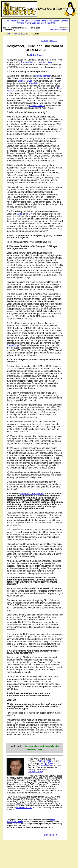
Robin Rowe (36, 55)
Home (7, 21)
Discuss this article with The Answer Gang (41, 748)
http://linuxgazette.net (59, 30)
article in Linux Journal (32, 494)
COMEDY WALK (37, 106)
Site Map (29, 21)
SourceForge (13, 345)
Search (56, 21)
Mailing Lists (30, 23)
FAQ (22, 21)
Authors (20, 23)
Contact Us (50, 23)
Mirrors (37, 21)
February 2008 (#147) (22, 34)
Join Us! (40, 23)
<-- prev (45, 41)
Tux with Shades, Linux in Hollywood (38, 62)
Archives (64, 21)
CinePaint (34, 83)
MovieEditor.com (43, 76)
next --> (54, 41)
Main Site (15, 21)
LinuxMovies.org (36, 772)
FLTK (30, 214)
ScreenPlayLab (25, 81)
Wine (19, 214)
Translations (46, 21)
